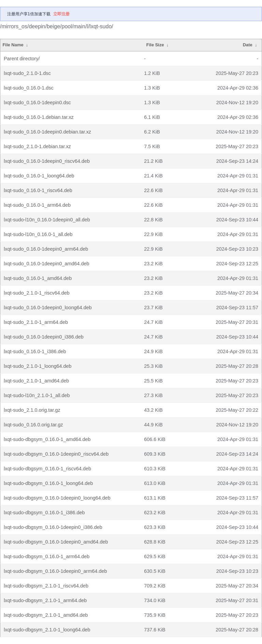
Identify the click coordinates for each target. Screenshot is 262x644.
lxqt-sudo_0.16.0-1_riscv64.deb (38, 190)
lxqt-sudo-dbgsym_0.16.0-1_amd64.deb (47, 439)
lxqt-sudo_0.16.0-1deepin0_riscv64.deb (47, 161)
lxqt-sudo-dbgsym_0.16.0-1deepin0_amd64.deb (56, 542)
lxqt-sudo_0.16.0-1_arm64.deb (37, 205)
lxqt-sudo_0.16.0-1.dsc (29, 88)
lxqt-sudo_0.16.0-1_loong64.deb (39, 176)
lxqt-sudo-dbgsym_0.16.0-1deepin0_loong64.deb (57, 498)
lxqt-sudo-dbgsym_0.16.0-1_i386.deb (44, 513)
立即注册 (61, 14)
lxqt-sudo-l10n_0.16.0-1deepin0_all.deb (47, 220)
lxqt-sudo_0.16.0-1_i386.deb (35, 351)
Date (248, 45)
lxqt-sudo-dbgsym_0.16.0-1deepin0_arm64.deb (55, 571)
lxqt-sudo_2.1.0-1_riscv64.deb (37, 293)
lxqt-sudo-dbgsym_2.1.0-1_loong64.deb (47, 630)
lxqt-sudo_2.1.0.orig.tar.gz (32, 410)
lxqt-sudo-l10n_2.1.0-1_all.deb (37, 395)
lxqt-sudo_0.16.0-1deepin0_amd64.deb (46, 264)
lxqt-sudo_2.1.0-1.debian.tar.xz (37, 146)
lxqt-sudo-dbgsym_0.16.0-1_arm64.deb (47, 556)
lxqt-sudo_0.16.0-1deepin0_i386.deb (44, 337)
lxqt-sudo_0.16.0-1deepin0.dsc (37, 103)
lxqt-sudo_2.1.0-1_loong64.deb (38, 366)
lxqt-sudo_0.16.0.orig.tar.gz (33, 425)
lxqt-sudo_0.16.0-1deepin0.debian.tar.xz (47, 132)
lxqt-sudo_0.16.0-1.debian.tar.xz (39, 117)
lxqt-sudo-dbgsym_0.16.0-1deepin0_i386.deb (53, 527)
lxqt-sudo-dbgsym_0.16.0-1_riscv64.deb (47, 469)
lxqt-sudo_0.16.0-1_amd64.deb (38, 278)
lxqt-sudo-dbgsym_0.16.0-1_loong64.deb (48, 483)
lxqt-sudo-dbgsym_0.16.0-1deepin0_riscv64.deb (56, 454)
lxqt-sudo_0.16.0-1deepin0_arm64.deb (46, 249)
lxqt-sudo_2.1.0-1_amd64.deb (36, 381)
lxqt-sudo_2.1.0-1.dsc (27, 73)
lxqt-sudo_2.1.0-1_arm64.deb (36, 322)
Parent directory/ (22, 59)
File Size (155, 45)
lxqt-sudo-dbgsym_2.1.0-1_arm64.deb (45, 600)
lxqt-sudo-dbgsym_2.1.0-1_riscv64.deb (46, 586)
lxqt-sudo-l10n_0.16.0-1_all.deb (38, 234)
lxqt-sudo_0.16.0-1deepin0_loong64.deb (48, 308)
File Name (13, 45)
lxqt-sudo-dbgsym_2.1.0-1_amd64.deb (46, 615)
